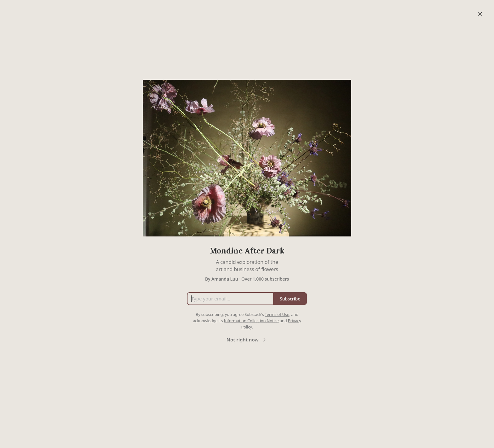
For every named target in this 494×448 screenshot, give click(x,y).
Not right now (247, 340)
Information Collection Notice (251, 321)
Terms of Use (277, 314)
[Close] (480, 14)
